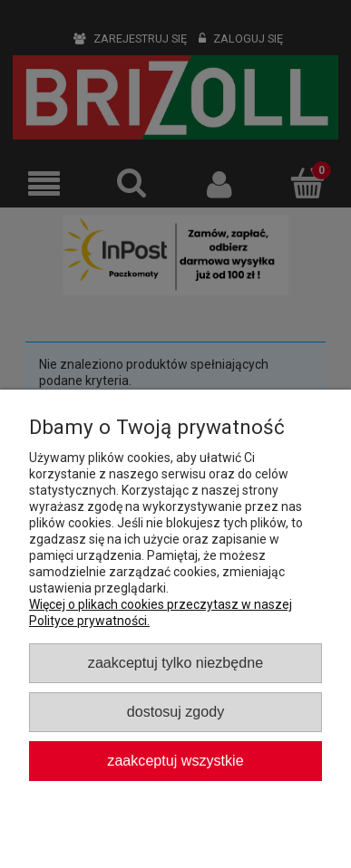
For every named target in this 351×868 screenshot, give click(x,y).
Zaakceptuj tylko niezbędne (175, 662)
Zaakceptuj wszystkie (175, 760)
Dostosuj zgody (175, 711)
